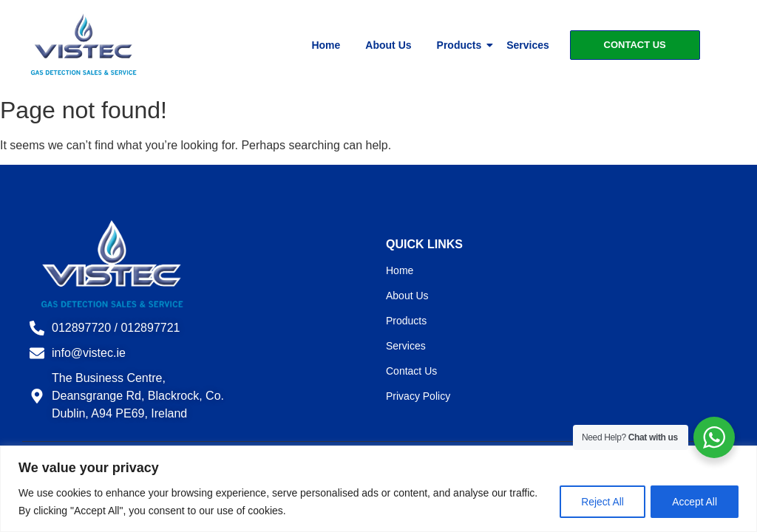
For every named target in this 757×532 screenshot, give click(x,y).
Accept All (695, 502)
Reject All (601, 502)
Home (326, 45)
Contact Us (411, 371)
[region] (378, 489)
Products (462, 45)
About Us (388, 45)
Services (528, 45)
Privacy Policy (418, 396)
